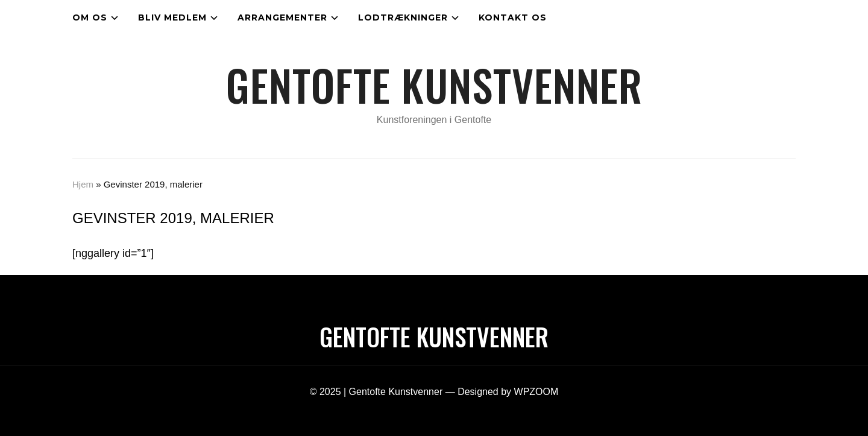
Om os (90, 17)
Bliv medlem (172, 17)
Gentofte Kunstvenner (434, 84)
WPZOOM (536, 392)
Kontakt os (513, 17)
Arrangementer (282, 17)
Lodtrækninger (403, 17)
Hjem (83, 184)
